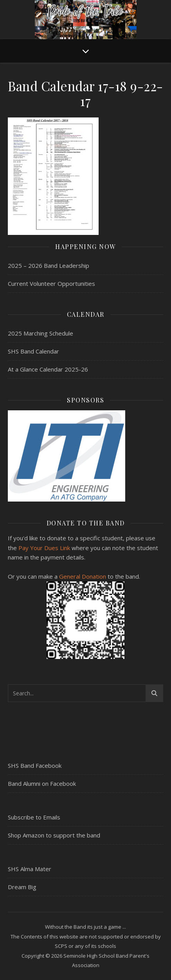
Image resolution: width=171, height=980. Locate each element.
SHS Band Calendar (33, 351)
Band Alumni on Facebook (42, 783)
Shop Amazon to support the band (54, 835)
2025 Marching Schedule (40, 333)
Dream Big (22, 887)
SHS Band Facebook (35, 765)
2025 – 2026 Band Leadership (49, 265)
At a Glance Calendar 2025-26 (48, 369)
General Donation (83, 576)
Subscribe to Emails (34, 817)
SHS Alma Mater (30, 869)
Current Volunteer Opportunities (51, 283)
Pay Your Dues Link (44, 548)
